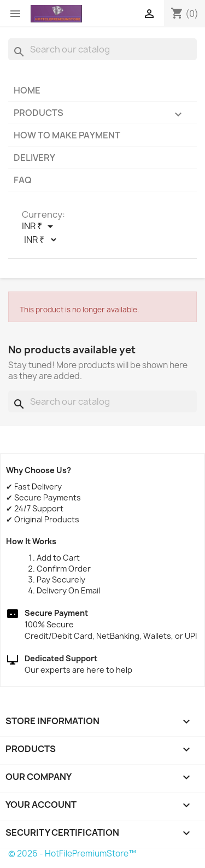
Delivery (34, 158)
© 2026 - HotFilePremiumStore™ (72, 854)
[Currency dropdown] (39, 226)
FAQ (23, 180)
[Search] (102, 49)
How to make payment (67, 135)
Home (27, 90)
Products (102, 115)
